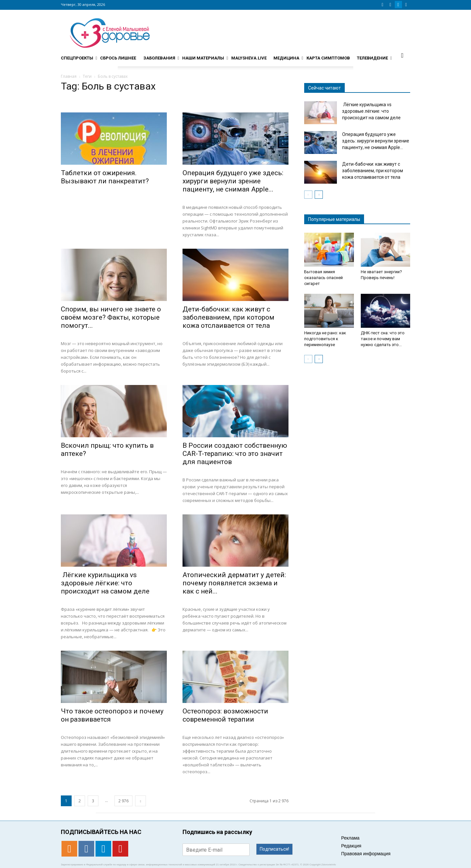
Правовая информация (366, 854)
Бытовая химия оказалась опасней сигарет (323, 278)
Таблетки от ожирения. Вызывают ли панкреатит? (105, 177)
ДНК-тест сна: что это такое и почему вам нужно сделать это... (383, 339)
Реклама (350, 838)
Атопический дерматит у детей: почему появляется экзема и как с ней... (234, 583)
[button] (402, 55)
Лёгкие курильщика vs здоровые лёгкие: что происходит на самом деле (105, 583)
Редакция (351, 846)
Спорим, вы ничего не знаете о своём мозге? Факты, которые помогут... (111, 317)
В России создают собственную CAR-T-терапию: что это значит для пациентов (235, 454)
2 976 (123, 801)
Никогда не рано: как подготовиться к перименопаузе (325, 339)
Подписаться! (274, 849)
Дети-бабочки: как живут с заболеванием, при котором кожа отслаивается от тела (228, 317)
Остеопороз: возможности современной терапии (225, 715)
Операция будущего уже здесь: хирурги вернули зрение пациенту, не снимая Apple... (233, 181)
